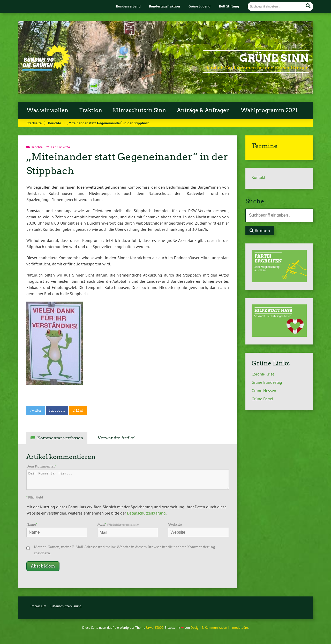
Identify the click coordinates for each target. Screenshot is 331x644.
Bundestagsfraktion (164, 6)
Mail (118, 524)
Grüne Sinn (274, 58)
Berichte (55, 123)
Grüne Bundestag (267, 382)
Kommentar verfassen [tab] (60, 438)
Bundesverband (128, 6)
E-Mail (78, 411)
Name (32, 524)
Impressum (38, 606)
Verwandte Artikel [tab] (117, 438)
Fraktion (91, 110)
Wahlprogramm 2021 (269, 110)
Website (175, 524)
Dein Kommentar (41, 466)
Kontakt (258, 177)
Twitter (36, 411)
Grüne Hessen (264, 390)
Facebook (57, 411)
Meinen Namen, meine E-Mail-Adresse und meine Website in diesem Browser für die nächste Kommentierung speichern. (125, 550)
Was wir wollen (47, 110)
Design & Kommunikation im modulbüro (219, 628)
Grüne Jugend (200, 6)
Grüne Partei (262, 399)
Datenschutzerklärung (146, 513)
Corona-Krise (263, 374)
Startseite (34, 123)
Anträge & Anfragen (203, 110)
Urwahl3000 (155, 628)
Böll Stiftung (229, 6)
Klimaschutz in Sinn (139, 110)
